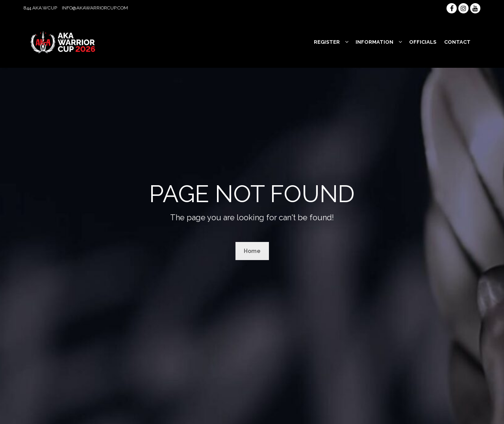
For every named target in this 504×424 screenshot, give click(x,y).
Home (252, 251)
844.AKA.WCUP (40, 8)
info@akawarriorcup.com (95, 8)
